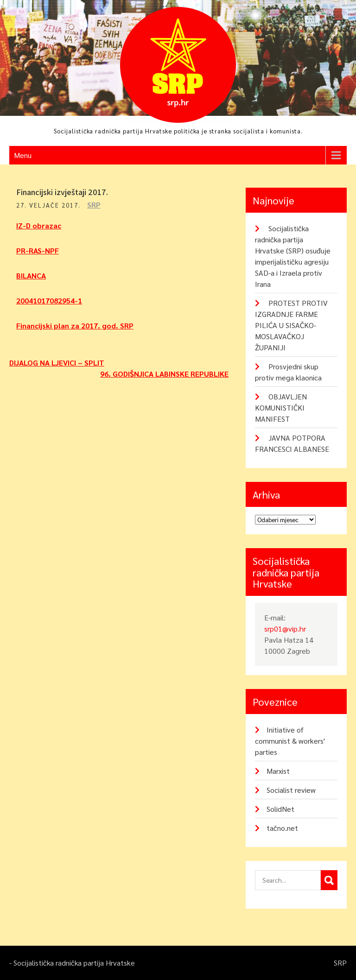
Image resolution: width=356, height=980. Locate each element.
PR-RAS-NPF (38, 250)
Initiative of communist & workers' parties (290, 741)
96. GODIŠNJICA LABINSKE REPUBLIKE (164, 374)
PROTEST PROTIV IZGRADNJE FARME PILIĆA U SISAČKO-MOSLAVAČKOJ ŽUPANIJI (291, 325)
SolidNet (280, 809)
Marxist (278, 771)
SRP (94, 205)
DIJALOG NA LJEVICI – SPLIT (57, 363)
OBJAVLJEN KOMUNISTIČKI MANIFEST (281, 408)
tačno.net (282, 828)
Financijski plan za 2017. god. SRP (75, 326)
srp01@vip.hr (285, 629)
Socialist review (291, 790)
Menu (23, 155)
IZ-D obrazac (39, 225)
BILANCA (31, 275)
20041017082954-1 (49, 300)
